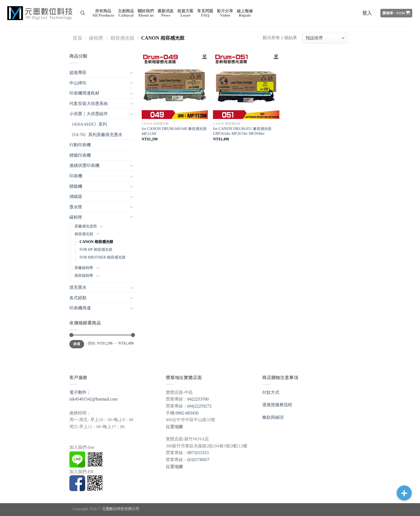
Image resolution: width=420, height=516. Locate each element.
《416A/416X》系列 (88, 124)
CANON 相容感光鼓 (96, 242)
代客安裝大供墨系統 (89, 104)
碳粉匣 (96, 38)
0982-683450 (187, 413)
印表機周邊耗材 (84, 93)
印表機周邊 (80, 308)
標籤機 (76, 186)
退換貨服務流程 (277, 405)
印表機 (76, 176)
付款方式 (271, 392)
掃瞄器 (76, 197)
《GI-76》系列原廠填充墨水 (96, 135)
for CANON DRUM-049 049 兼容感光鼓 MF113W (174, 131)
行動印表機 (80, 145)
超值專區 (78, 72)
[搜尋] (82, 13)
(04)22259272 (199, 406)
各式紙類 (78, 298)
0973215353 (198, 453)
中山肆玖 (78, 83)
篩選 (77, 344)
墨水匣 (76, 207)
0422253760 (198, 399)
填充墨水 (78, 287)
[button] (404, 493)
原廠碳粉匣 (84, 268)
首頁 (77, 38)
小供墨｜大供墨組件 (89, 114)
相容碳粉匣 (84, 275)
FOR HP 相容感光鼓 (96, 249)
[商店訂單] (325, 38)
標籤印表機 (80, 155)
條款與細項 (273, 417)
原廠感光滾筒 (86, 226)
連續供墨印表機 (84, 165)
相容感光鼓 (122, 38)
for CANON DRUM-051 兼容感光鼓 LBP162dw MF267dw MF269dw (242, 131)
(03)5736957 (198, 460)
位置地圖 (174, 427)
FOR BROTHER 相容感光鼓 (103, 257)
